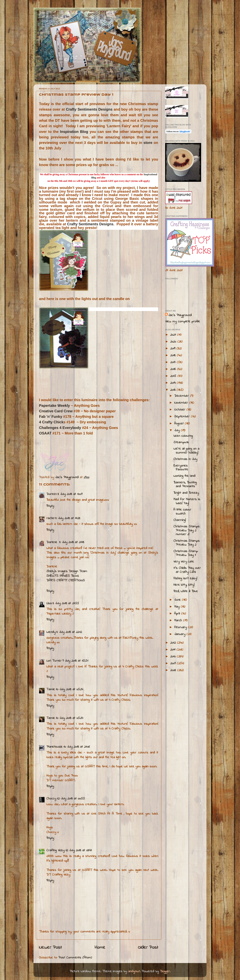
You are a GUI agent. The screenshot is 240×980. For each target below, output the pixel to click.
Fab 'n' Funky (51, 417)
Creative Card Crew (56, 411)
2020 (174, 342)
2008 (174, 670)
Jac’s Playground (180, 315)
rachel (50, 518)
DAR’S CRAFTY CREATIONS (66, 581)
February (181, 627)
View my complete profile (183, 322)
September (183, 417)
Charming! (180, 520)
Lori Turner (54, 661)
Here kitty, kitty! (184, 585)
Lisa (49, 603)
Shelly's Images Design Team (67, 571)
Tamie (51, 689)
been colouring (183, 436)
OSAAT (45, 433)
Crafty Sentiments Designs (89, 109)
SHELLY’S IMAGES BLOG (63, 576)
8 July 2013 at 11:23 (68, 518)
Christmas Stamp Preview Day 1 (186, 553)
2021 (174, 335)
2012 (174, 643)
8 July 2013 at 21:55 (66, 603)
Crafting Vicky (55, 850)
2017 (173, 362)
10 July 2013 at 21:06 (77, 747)
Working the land (184, 476)
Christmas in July (185, 459)
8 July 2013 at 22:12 (69, 632)
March (179, 621)
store (148, 143)
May (177, 607)
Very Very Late (184, 562)
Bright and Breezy (186, 493)
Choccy (51, 799)
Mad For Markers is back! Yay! (187, 501)
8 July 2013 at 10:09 (70, 494)
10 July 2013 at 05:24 (69, 689)
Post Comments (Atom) (75, 958)
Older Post (148, 948)
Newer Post (50, 948)
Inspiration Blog (74, 132)
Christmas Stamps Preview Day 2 (187, 543)
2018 (173, 355)
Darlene (52, 542)
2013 (173, 390)
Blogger (165, 971)
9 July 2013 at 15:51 (75, 661)
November (182, 403)
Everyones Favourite (181, 468)
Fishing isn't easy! (185, 579)
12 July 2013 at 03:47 (79, 850)
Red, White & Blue (186, 591)
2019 (173, 349)
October (180, 410)
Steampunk (181, 442)
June (178, 600)
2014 (173, 383)
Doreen (52, 494)
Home (100, 948)
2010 (173, 657)
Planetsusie (54, 747)
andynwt (134, 971)
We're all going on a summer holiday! (186, 451)
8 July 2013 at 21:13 (72, 542)
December (182, 396)
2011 (173, 650)
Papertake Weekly (55, 406)
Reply (50, 506)
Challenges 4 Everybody (60, 428)
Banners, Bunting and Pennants (185, 485)
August (179, 424)
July (177, 430)
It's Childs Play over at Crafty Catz (187, 570)
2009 (173, 663)
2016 (174, 369)
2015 (174, 376)
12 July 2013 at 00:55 (71, 799)
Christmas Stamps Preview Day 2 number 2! (187, 531)
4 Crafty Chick (51, 422)
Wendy (51, 632)
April (178, 614)
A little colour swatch (182, 512)
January (180, 634)
